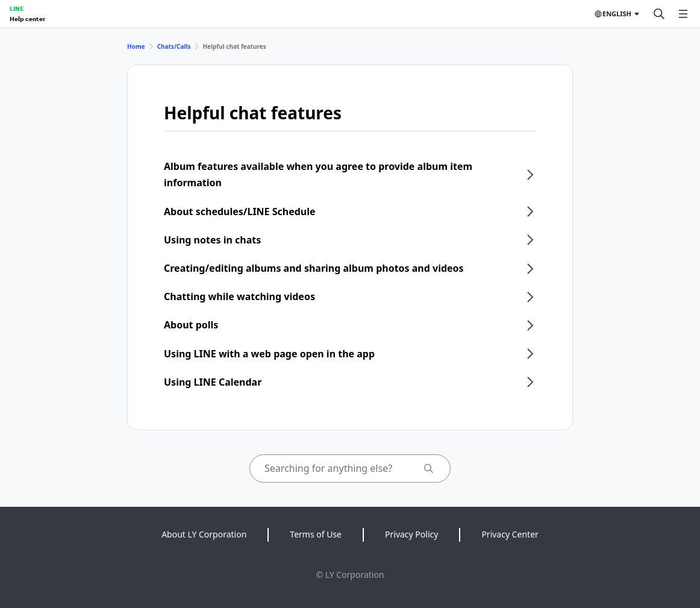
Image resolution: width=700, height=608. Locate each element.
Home (136, 46)
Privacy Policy (411, 534)
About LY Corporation (204, 534)
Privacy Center (510, 534)
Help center (27, 19)
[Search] (659, 14)
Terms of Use (316, 534)
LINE (17, 8)
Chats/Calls (174, 46)
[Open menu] (683, 14)
